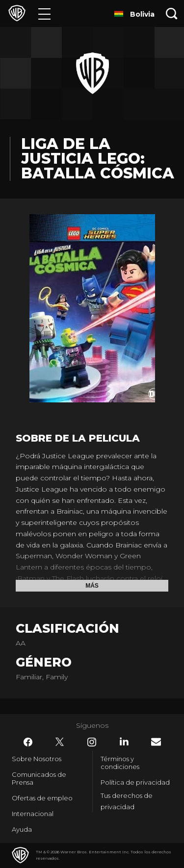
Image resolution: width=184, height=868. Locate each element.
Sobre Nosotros (37, 759)
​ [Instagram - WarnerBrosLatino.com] (92, 742)
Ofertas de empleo (42, 798)
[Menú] (44, 13)
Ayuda (22, 829)
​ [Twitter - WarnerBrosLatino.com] (60, 742)
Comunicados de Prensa (39, 778)
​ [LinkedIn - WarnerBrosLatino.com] (124, 742)
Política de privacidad (135, 782)
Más (92, 586)
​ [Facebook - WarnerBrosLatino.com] (28, 742)
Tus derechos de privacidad (127, 801)
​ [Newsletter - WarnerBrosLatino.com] (156, 742)
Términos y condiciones (120, 763)
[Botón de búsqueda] (172, 13)
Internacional (33, 814)
